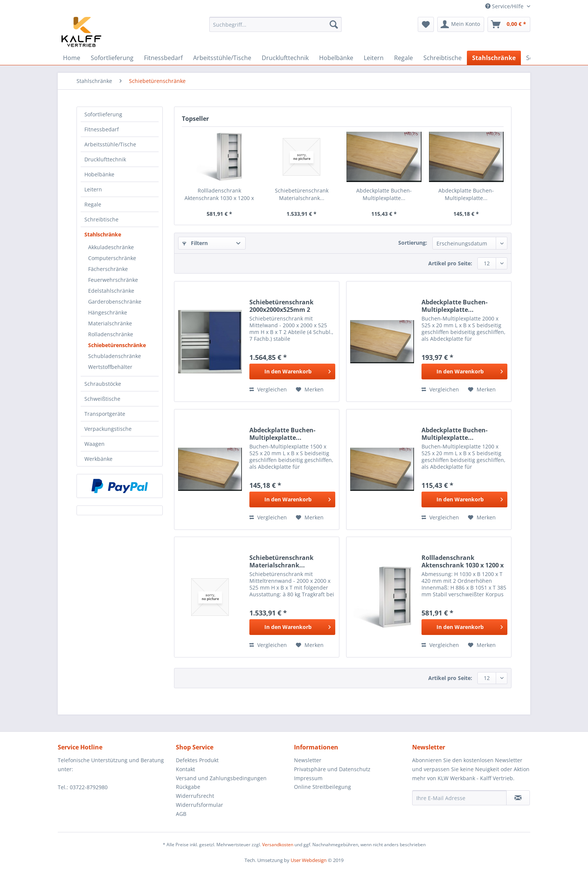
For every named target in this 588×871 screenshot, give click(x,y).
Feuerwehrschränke (113, 280)
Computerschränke (112, 258)
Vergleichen (268, 389)
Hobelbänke (99, 174)
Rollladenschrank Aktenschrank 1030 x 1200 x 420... (219, 194)
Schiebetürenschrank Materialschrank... (302, 194)
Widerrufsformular (199, 805)
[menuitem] (275, 28)
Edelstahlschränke (111, 291)
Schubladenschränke (115, 356)
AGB (181, 814)
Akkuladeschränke (111, 247)
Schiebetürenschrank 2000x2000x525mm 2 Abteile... (281, 306)
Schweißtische (102, 399)
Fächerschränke (108, 269)
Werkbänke (98, 459)
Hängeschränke (108, 312)
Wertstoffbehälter (110, 367)
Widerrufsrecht (195, 796)
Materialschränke (110, 323)
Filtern (195, 243)
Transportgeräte (105, 414)
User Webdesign (309, 860)
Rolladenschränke (111, 334)
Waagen (94, 444)
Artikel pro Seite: (450, 263)
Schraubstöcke (103, 384)
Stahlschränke (103, 234)
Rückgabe (188, 787)
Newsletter (308, 760)
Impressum (308, 778)
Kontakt (185, 769)
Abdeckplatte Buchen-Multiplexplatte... (384, 194)
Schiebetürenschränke (117, 345)
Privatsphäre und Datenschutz (332, 769)
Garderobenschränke (115, 302)
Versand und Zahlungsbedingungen (221, 778)
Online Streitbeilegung (322, 787)
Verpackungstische (108, 429)
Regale (93, 204)
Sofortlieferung (103, 114)
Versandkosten (278, 845)
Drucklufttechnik (105, 159)
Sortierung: (413, 243)
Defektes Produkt (197, 760)
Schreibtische (101, 219)
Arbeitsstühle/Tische (110, 144)
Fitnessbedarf (102, 129)
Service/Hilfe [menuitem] (505, 6)
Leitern (93, 189)
